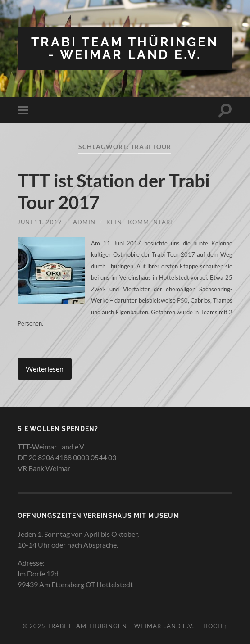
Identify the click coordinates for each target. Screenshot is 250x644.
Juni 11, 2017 (40, 222)
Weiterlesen (45, 369)
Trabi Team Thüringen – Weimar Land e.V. (121, 626)
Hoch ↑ (215, 626)
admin (84, 222)
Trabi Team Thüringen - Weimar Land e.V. (125, 48)
